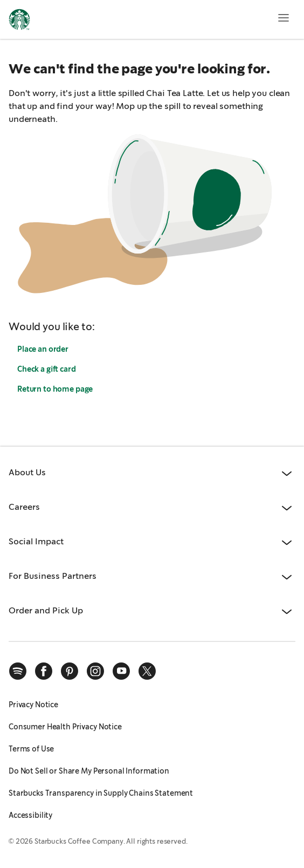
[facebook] (44, 671)
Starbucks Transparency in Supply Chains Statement (101, 793)
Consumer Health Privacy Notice (65, 727)
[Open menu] (284, 18)
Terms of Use (31, 749)
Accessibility (30, 815)
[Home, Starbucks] (19, 21)
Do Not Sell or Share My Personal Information (89, 771)
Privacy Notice (33, 705)
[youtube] (121, 671)
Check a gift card (47, 369)
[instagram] (95, 671)
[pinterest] (70, 671)
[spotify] (18, 671)
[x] (147, 671)
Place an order (43, 349)
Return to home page (55, 389)
